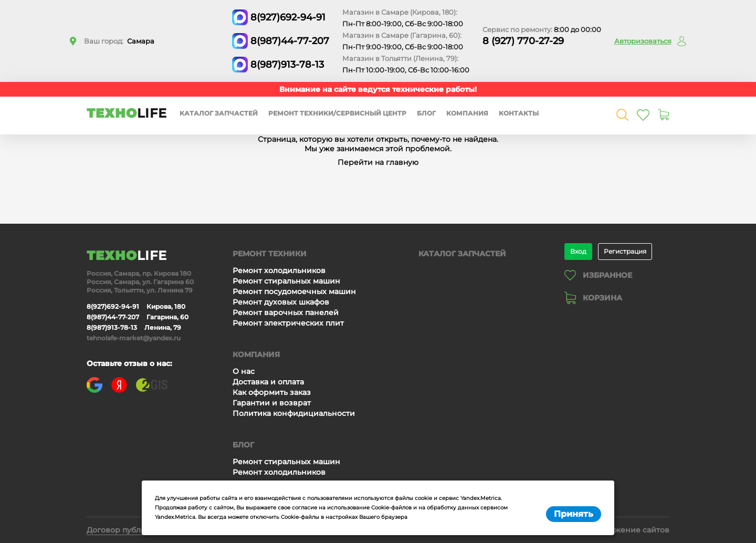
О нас (244, 371)
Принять (574, 514)
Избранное (598, 275)
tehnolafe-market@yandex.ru (134, 338)
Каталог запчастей (219, 113)
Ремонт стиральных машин (286, 281)
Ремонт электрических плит (288, 323)
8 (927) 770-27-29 (523, 41)
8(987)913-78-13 (287, 65)
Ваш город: (119, 41)
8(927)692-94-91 (288, 17)
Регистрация (625, 251)
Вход (578, 251)
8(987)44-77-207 (290, 41)
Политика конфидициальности (294, 413)
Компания (467, 113)
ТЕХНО (127, 113)
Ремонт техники (270, 254)
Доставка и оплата (268, 382)
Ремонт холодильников (279, 270)
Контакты (519, 113)
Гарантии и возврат (272, 403)
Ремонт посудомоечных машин (294, 291)
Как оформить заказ (272, 392)
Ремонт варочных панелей (286, 312)
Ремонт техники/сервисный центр (337, 113)
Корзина (593, 298)
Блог (426, 113)
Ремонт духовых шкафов (281, 302)
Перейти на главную (378, 162)
